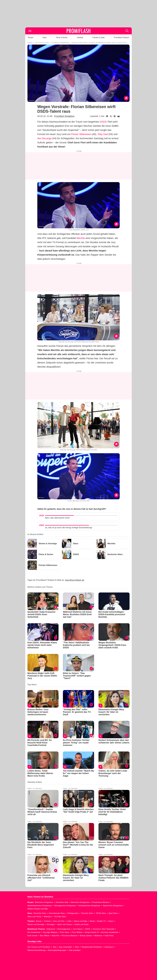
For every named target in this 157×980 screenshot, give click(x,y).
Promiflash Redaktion (64, 116)
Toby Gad (103, 134)
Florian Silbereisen (81, 134)
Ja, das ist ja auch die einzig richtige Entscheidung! (69, 528)
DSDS (103, 122)
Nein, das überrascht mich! (57, 518)
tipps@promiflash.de (75, 580)
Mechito (81, 238)
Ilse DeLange (44, 138)
